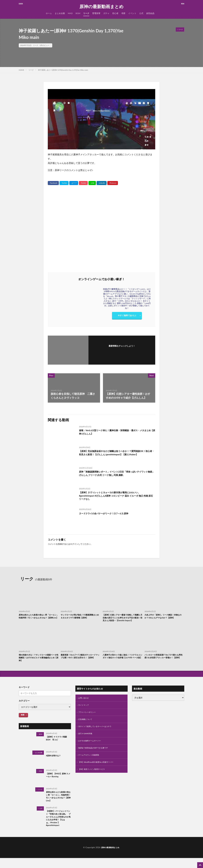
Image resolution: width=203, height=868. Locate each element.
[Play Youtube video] (101, 119)
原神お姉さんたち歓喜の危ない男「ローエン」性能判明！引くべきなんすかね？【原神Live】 (38, 618)
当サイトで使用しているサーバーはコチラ (98, 734)
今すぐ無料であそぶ (127, 316)
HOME (21, 70)
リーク (86, 13)
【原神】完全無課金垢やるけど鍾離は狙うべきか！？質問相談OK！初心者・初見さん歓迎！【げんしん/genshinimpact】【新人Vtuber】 (116, 455)
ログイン (74, 544)
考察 (123, 13)
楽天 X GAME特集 (86, 742)
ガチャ (106, 13)
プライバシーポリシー (88, 719)
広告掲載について (86, 727)
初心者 (115, 13)
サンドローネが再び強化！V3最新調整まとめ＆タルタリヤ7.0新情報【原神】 (80, 617)
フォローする (122, 350)
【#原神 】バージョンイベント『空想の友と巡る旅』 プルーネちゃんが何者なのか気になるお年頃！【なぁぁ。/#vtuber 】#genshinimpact (58, 827)
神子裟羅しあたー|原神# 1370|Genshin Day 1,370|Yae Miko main (63, 70)
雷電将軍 (96, 13)
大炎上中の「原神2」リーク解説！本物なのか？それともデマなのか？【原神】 (164, 617)
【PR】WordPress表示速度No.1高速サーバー (99, 772)
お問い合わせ (84, 704)
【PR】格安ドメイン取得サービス (94, 779)
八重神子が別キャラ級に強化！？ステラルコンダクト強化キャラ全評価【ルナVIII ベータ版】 (122, 663)
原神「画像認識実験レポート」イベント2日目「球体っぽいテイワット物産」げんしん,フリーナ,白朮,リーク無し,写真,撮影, (116, 474)
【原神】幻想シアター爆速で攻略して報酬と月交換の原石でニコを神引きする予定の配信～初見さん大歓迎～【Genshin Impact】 (122, 620)
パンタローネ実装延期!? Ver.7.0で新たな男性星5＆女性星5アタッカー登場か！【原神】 (164, 663)
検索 (23, 720)
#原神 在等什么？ (55, 761)
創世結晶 (150, 13)
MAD (70, 13)
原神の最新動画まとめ (101, 7)
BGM (78, 13)
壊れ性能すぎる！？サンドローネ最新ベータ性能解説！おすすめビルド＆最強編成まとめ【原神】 (38, 663)
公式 (141, 13)
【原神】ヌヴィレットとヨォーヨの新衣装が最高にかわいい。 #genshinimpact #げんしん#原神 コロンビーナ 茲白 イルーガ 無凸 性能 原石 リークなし (116, 497)
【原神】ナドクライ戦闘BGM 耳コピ (58, 745)
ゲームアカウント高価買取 (90, 764)
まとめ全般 (60, 13)
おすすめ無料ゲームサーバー (91, 749)
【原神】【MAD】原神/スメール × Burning (58, 781)
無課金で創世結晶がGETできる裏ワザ (95, 757)
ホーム (49, 13)
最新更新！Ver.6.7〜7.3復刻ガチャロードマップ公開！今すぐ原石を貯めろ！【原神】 (80, 663)
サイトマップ (84, 712)
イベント (132, 13)
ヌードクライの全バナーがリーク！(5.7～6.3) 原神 (109, 513)
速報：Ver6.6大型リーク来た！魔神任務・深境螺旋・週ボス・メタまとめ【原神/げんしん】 (117, 433)
